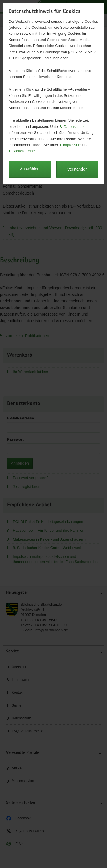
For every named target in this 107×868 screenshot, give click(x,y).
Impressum (72, 145)
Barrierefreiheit (24, 151)
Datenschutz (74, 127)
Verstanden (77, 169)
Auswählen (30, 169)
